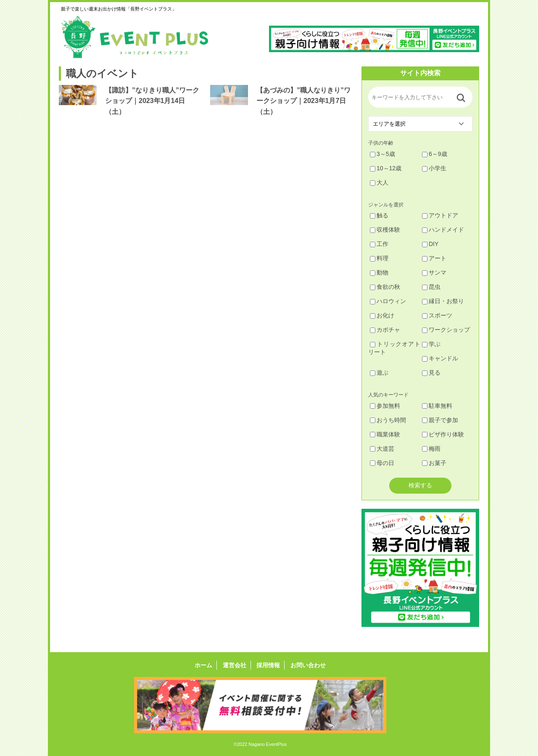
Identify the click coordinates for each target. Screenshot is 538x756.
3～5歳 (382, 154)
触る (379, 215)
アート (434, 258)
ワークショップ (446, 330)
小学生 (434, 168)
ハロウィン (388, 301)
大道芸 (382, 449)
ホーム (203, 665)
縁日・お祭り (443, 301)
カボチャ (385, 330)
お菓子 (434, 463)
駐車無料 (437, 406)
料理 (379, 258)
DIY (430, 244)
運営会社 (235, 665)
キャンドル (440, 358)
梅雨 (431, 449)
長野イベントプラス (134, 37)
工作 (379, 244)
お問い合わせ (308, 665)
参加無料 (385, 406)
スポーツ (437, 315)
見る (431, 373)
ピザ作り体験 (443, 434)
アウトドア (440, 215)
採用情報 (268, 665)
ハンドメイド (443, 230)
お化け (382, 315)
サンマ (434, 272)
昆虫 (431, 287)
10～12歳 (386, 168)
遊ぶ (379, 373)
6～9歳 (435, 154)
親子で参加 (440, 420)
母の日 (382, 463)
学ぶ (431, 344)
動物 (379, 272)
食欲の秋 (385, 287)
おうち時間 (388, 420)
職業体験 (385, 434)
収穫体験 (385, 230)
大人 (379, 182)
